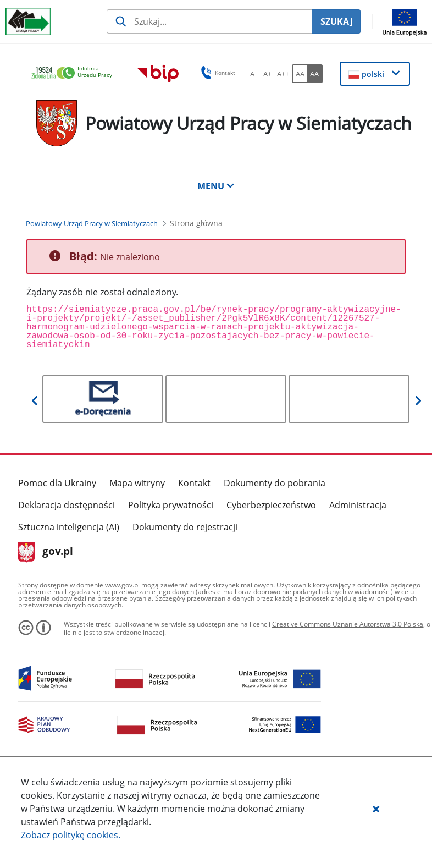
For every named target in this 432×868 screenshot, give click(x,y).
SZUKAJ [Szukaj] (337, 21)
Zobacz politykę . (71, 835)
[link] (75, 73)
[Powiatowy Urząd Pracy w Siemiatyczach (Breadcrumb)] (92, 223)
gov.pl (46, 552)
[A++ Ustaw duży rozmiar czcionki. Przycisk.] (283, 74)
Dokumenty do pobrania (275, 483)
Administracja (358, 505)
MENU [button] (216, 186)
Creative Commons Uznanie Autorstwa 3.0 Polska (348, 624)
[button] (376, 809)
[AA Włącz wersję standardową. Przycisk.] (300, 74)
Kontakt (194, 483)
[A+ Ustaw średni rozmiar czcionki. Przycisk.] (268, 74)
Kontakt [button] (216, 73)
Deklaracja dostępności (67, 505)
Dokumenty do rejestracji (185, 527)
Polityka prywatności (171, 505)
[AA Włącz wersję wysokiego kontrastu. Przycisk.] (315, 74)
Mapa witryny (137, 483)
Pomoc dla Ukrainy (57, 483)
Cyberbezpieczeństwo (271, 505)
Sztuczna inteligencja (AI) (69, 527)
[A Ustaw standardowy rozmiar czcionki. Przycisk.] (252, 74)
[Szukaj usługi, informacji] (209, 21)
